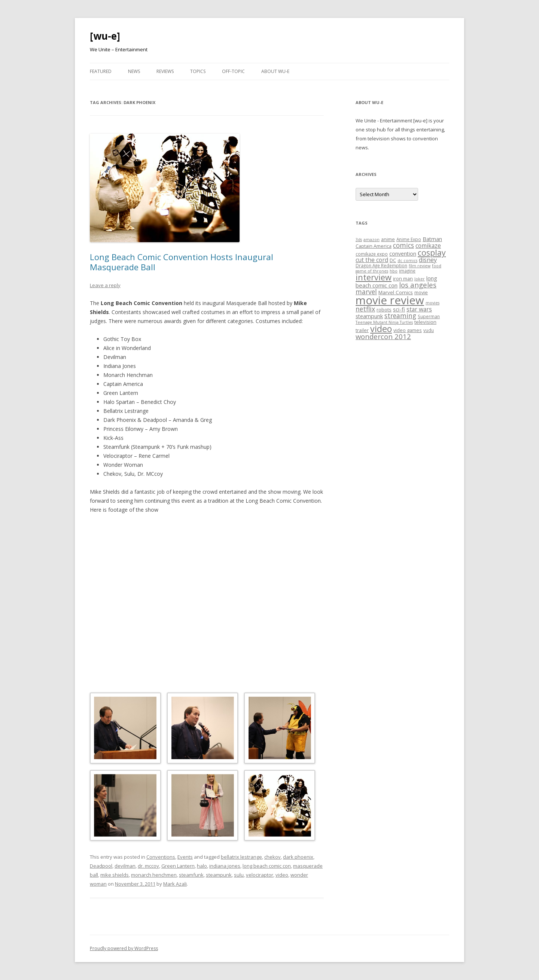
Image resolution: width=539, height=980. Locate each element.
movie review (390, 300)
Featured (101, 71)
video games (408, 330)
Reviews (165, 71)
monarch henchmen (154, 875)
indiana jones (225, 866)
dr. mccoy (148, 866)
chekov (272, 857)
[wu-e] (105, 36)
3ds (359, 240)
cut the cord (372, 260)
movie (421, 292)
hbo (394, 271)
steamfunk (191, 875)
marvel (366, 292)
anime (388, 239)
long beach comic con (267, 866)
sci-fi (399, 309)
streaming (400, 316)
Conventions (161, 857)
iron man (403, 279)
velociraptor (260, 875)
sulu (239, 875)
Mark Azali (175, 884)
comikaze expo (372, 254)
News (134, 71)
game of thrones (372, 271)
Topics (198, 71)
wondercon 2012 (383, 336)
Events (185, 857)
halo (202, 866)
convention (403, 254)
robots (384, 310)
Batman (432, 239)
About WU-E (275, 71)
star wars (419, 309)
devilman (125, 866)
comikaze (428, 246)
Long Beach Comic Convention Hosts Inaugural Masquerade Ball (182, 262)
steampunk (219, 875)
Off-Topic (233, 71)
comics (404, 245)
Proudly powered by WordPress (124, 948)
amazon (371, 240)
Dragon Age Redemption (381, 265)
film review (420, 266)
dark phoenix (298, 857)
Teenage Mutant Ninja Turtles (384, 322)
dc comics (407, 261)
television (425, 322)
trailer (362, 330)
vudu (429, 330)
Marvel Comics (396, 292)
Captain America (374, 246)
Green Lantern (178, 866)
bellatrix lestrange (241, 857)
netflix (365, 309)
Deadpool (101, 866)
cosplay (432, 252)
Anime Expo (409, 239)
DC (393, 260)
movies (433, 303)
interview (374, 277)
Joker (420, 279)
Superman (429, 316)
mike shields (115, 875)
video (282, 875)
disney (428, 260)
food (437, 266)
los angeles (418, 285)
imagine (407, 271)
